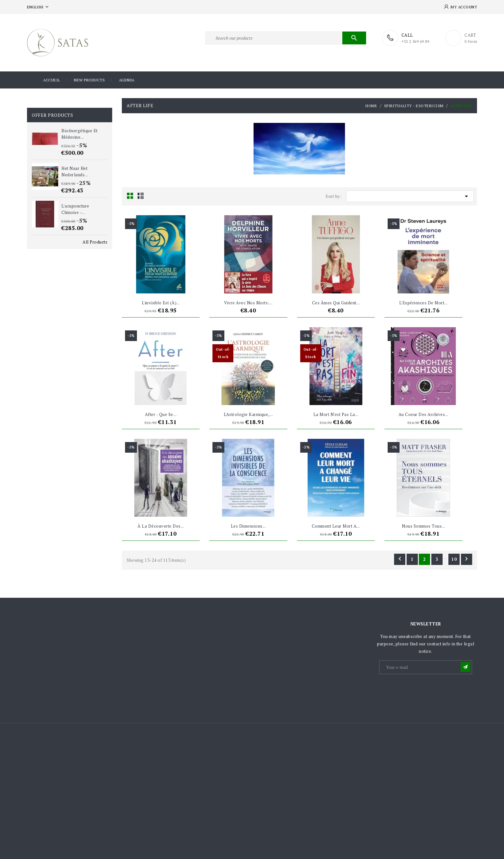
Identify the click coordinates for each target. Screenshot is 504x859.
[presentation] (428, 691)
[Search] (286, 38)
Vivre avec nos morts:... (248, 303)
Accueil (52, 80)
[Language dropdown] (38, 7)
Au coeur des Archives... (423, 414)
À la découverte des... (161, 526)
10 (454, 559)
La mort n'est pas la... (336, 414)
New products (89, 80)
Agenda (127, 80)
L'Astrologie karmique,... (248, 414)
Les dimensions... (248, 526)
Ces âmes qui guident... (336, 303)
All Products (95, 242)
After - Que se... (161, 414)
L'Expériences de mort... (423, 303)
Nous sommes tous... (423, 526)
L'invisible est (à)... (161, 303)
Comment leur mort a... (336, 526)
